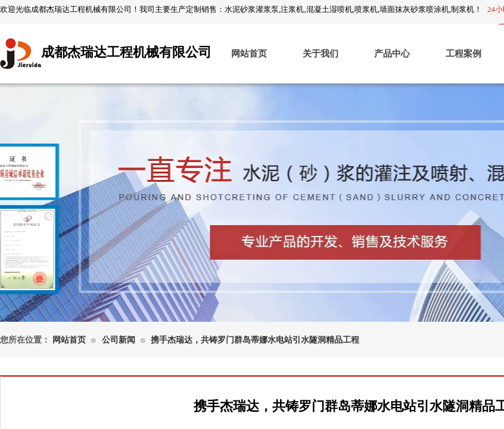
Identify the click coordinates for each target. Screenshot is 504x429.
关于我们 (321, 54)
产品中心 (392, 54)
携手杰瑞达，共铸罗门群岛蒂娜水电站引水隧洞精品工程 (255, 340)
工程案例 (463, 54)
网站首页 (249, 54)
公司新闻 (119, 340)
